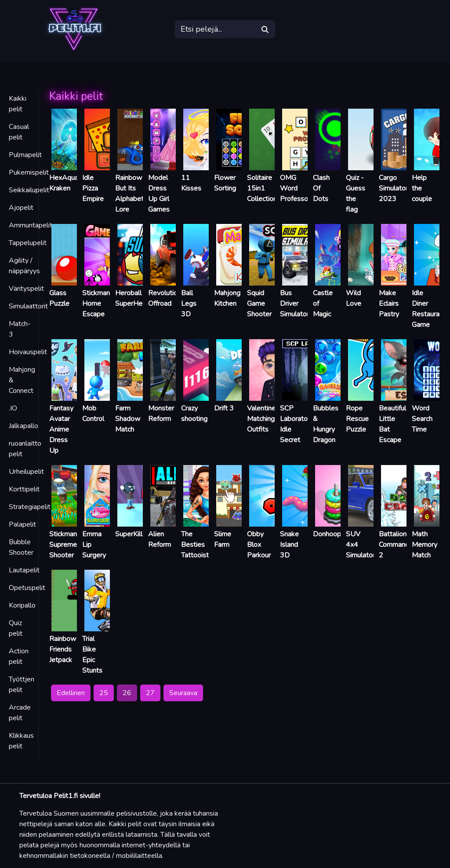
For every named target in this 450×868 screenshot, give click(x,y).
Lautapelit (24, 570)
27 (150, 693)
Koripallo (22, 605)
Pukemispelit (29, 172)
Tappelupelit (28, 243)
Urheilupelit (26, 472)
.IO (13, 408)
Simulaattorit (28, 306)
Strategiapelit (30, 507)
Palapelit (22, 524)
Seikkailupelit (29, 190)
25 (104, 693)
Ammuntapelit (31, 225)
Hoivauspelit (28, 352)
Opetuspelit (27, 588)
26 (127, 693)
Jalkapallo (24, 426)
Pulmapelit (25, 155)
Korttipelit (24, 489)
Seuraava (183, 693)
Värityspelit (26, 289)
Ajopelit (21, 208)
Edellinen (71, 693)
